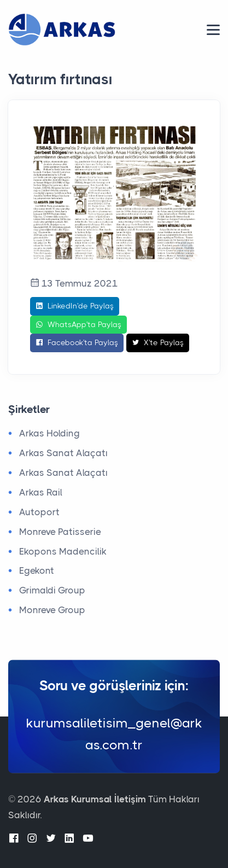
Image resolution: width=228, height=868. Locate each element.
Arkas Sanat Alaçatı (63, 453)
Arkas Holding (49, 433)
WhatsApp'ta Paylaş (78, 325)
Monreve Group (52, 610)
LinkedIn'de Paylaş (75, 306)
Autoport (39, 512)
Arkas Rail (41, 492)
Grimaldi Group (52, 590)
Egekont (37, 570)
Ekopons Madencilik (63, 551)
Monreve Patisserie (60, 532)
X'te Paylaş (158, 343)
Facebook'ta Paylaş (77, 343)
